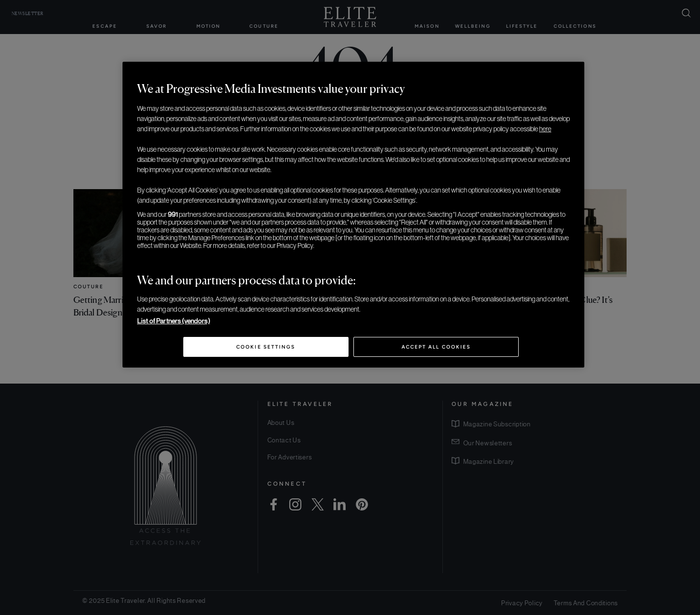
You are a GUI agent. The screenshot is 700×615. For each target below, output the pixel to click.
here (545, 129)
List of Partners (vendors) (174, 321)
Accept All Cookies (436, 347)
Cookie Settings (266, 347)
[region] (353, 215)
